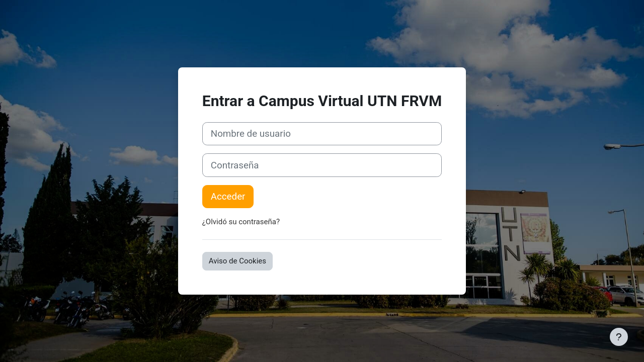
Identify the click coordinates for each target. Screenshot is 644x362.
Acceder (228, 197)
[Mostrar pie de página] (619, 337)
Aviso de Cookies (237, 261)
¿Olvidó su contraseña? (241, 222)
